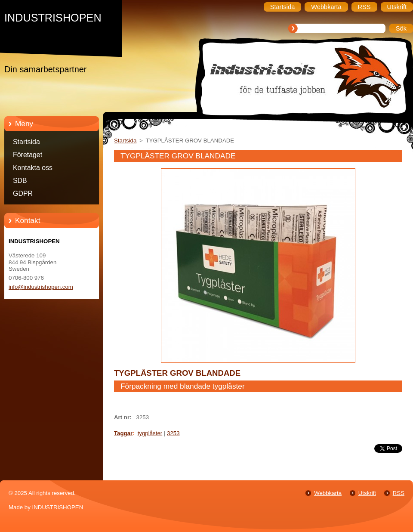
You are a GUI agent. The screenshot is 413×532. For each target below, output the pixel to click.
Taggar (123, 433)
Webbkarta (328, 493)
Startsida (26, 142)
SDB (20, 181)
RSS (399, 493)
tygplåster (150, 433)
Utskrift (367, 493)
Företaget (28, 155)
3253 (173, 433)
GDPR (23, 193)
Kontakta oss (33, 168)
